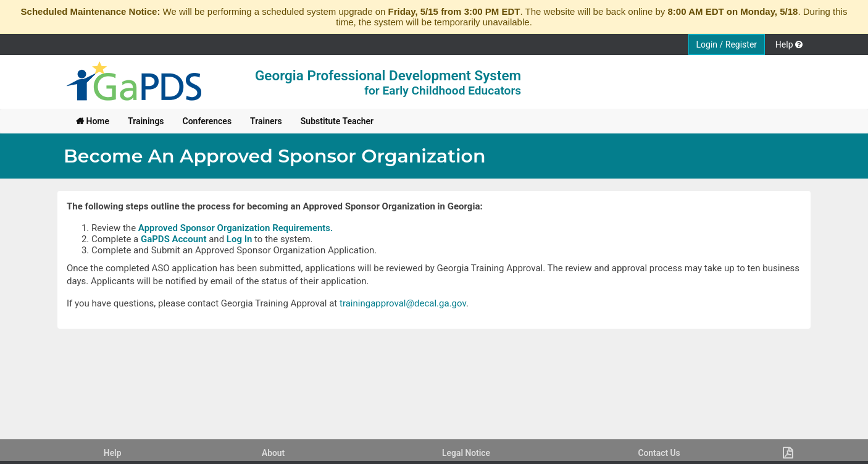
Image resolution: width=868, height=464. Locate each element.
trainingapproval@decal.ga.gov (403, 303)
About (273, 453)
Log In (240, 239)
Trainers (266, 121)
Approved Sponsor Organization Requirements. (236, 228)
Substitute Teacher (337, 121)
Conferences (207, 121)
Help (113, 453)
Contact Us (659, 453)
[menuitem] (93, 121)
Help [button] (789, 44)
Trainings (146, 121)
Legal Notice (466, 453)
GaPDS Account (174, 239)
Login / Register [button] (727, 44)
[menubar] (225, 121)
